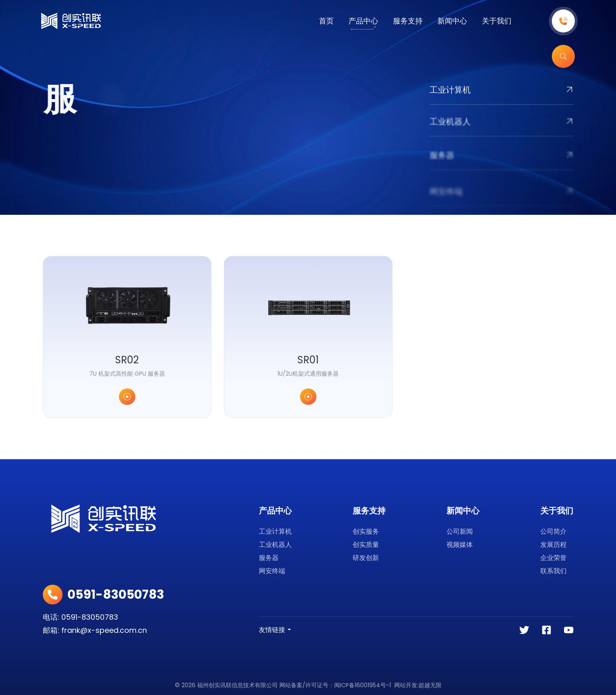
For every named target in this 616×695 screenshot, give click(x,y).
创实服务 (366, 531)
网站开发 (406, 685)
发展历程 (553, 545)
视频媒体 (460, 545)
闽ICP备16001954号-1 (363, 685)
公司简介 (553, 531)
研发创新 (366, 558)
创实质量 (366, 545)
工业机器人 (275, 545)
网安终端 (272, 571)
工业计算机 (275, 531)
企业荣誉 (553, 558)
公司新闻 (460, 531)
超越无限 (430, 685)
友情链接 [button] (272, 630)
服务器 (269, 558)
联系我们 (553, 571)
